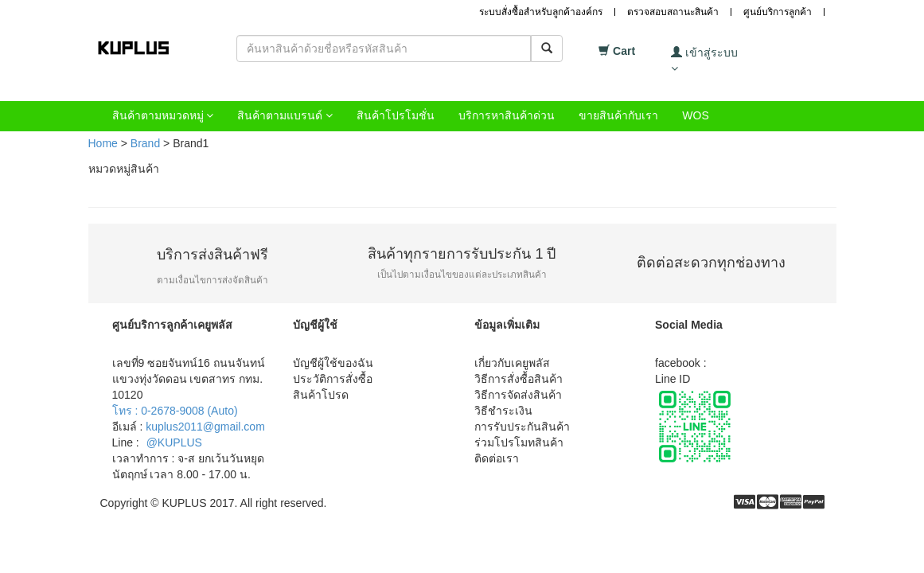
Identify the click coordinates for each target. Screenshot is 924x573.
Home (103, 143)
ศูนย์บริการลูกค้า (778, 12)
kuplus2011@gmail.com (205, 427)
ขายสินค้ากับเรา (618, 115)
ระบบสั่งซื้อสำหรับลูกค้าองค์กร (541, 12)
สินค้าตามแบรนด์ (285, 115)
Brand (145, 143)
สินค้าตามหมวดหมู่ (163, 115)
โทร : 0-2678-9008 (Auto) (175, 411)
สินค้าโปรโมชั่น (396, 115)
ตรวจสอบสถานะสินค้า (673, 12)
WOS (695, 115)
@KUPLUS (174, 442)
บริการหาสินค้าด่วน (507, 115)
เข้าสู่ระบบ (704, 60)
